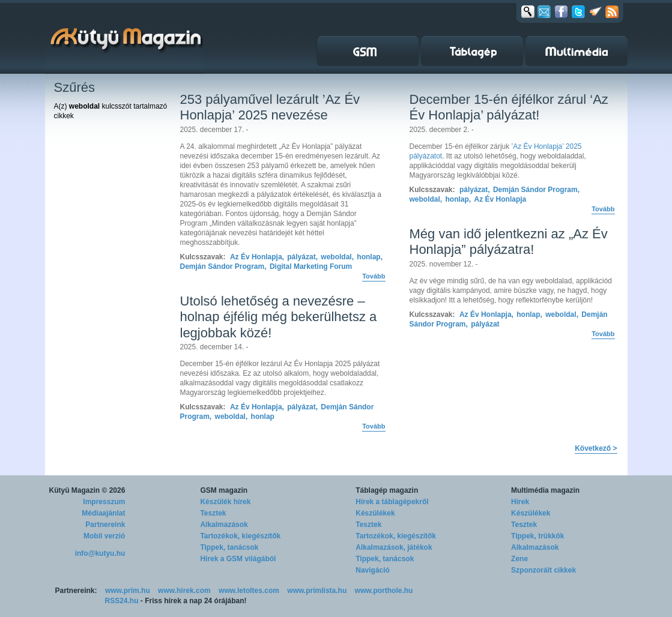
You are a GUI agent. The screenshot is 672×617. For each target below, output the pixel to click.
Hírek (520, 502)
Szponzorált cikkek (543, 570)
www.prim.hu (128, 591)
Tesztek (213, 513)
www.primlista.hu (317, 591)
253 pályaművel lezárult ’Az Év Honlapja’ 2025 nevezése (270, 107)
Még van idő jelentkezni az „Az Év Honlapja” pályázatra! (509, 242)
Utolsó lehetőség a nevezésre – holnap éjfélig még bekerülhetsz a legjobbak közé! (279, 317)
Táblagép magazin (387, 490)
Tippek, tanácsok (229, 547)
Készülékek (375, 513)
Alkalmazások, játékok (394, 547)
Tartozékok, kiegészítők (240, 536)
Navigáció (373, 570)
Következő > (596, 448)
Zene (519, 559)
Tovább (374, 276)
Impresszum (104, 502)
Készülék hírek (225, 502)
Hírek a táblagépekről (392, 502)
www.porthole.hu (384, 591)
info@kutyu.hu (100, 553)
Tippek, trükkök (537, 536)
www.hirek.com (184, 591)
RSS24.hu (122, 601)
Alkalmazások (224, 525)
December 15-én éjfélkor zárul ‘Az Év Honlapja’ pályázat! (509, 107)
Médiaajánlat (103, 513)
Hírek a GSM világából (238, 559)
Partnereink (105, 525)
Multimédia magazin (545, 490)
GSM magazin (224, 490)
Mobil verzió (104, 536)
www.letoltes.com (249, 591)
